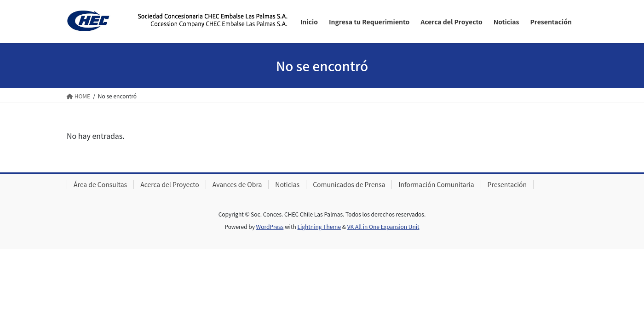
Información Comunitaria (436, 184)
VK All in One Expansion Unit (383, 226)
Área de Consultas (100, 184)
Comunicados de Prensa (349, 184)
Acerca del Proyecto (170, 184)
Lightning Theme (319, 226)
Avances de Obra (237, 184)
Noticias (287, 184)
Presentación (507, 184)
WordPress (270, 226)
